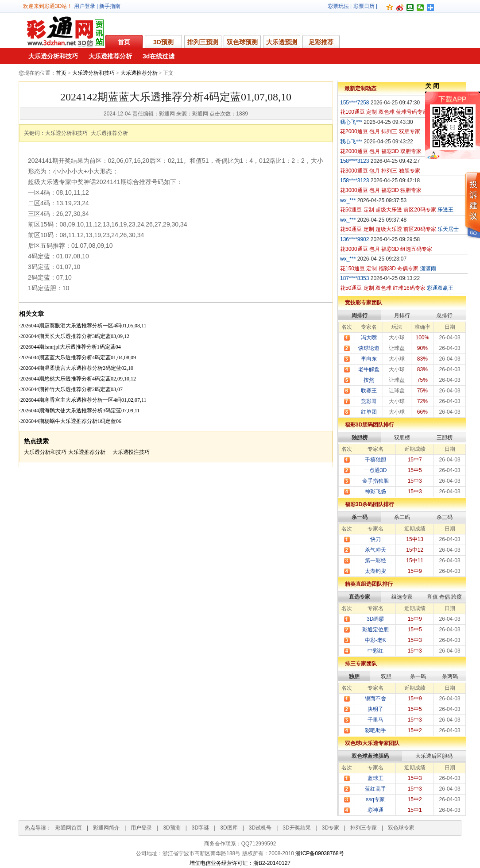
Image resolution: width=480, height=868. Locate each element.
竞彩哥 (369, 401)
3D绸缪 (375, 619)
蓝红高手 (375, 789)
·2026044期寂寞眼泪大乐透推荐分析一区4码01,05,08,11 (83, 326)
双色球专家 (401, 828)
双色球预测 (242, 42)
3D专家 (331, 828)
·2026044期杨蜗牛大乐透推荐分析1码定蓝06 (70, 421)
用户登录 (85, 6)
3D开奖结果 (296, 828)
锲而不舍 (375, 699)
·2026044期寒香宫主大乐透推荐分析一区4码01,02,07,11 (83, 400)
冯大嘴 (369, 338)
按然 (369, 380)
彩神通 (375, 810)
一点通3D (375, 470)
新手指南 (110, 6)
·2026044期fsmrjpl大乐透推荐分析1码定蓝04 (70, 347)
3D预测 (163, 42)
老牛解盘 (369, 369)
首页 (124, 42)
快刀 (375, 539)
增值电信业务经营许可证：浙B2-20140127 (240, 863)
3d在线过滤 (159, 56)
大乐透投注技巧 (131, 452)
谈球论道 (369, 348)
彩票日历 (364, 6)
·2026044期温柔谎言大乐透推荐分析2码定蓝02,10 (76, 368)
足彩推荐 (321, 42)
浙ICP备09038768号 (319, 853)
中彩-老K (375, 640)
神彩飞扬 (375, 492)
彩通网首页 (69, 828)
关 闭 (432, 86)
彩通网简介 (106, 828)
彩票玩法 (338, 6)
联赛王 (369, 391)
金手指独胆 (375, 481)
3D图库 (229, 828)
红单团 (369, 412)
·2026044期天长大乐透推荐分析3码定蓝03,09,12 (74, 336)
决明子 (375, 709)
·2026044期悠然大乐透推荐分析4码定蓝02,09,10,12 (77, 379)
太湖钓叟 (375, 571)
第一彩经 (375, 561)
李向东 (369, 359)
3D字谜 (200, 828)
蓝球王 (375, 778)
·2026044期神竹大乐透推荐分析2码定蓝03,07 (71, 389)
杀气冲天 (375, 550)
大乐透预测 (282, 42)
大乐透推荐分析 (110, 56)
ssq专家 (375, 799)
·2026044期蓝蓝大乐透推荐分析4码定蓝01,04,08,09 (77, 357)
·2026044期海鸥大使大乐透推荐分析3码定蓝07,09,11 (79, 411)
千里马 (375, 720)
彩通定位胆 (375, 630)
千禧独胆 (375, 460)
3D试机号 (260, 828)
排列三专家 (364, 828)
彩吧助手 (375, 730)
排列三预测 (203, 42)
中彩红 (375, 651)
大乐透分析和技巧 (53, 56)
